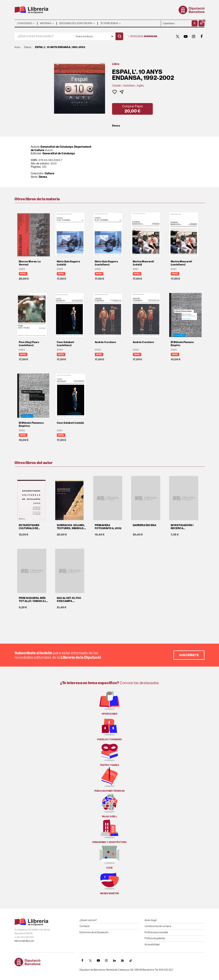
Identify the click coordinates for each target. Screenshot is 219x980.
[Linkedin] (114, 961)
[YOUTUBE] (186, 36)
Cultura (50, 173)
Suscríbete (189, 655)
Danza (116, 126)
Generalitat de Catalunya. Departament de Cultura (61, 148)
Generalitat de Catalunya (59, 153)
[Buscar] (119, 36)
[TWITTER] (178, 36)
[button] (201, 23)
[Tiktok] (131, 961)
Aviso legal (151, 920)
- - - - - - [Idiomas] (176, 23)
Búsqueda (143, 36)
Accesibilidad (152, 944)
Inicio (18, 47)
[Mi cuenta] (195, 23)
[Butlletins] (123, 961)
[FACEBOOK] (202, 36)
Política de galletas (155, 938)
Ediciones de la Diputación (94, 932)
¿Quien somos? (88, 920)
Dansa (43, 177)
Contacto (85, 926)
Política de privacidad (156, 932)
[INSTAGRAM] (194, 36)
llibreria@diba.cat (24, 941)
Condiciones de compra (158, 926)
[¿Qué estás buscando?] (44, 36)
